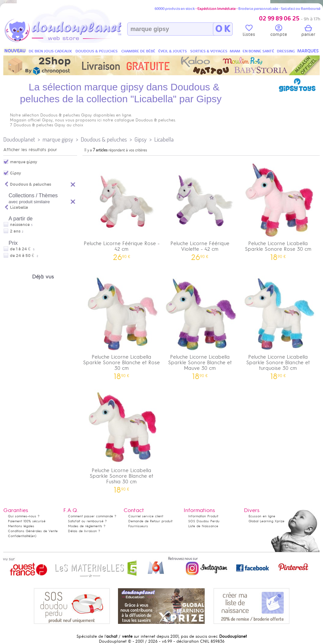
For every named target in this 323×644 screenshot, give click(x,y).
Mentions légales (21, 526)
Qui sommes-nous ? (24, 516)
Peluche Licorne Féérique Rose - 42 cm (122, 209)
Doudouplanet (19, 139)
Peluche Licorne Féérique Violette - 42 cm (200, 209)
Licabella (164, 139)
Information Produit (203, 516)
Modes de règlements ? (87, 526)
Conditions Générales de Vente (33, 531)
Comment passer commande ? (92, 516)
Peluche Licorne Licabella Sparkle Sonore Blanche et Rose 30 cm (122, 325)
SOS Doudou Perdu (204, 521)
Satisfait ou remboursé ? (87, 521)
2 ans (15, 231)
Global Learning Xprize (266, 521)
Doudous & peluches (104, 139)
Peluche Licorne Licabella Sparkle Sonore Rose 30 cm (278, 209)
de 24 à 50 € (24, 256)
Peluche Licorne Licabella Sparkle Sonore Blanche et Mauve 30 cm (200, 325)
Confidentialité (19, 536)
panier (308, 32)
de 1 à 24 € (22, 249)
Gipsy (141, 139)
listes (249, 32)
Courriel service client (146, 516)
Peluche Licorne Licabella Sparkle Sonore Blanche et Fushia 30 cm (122, 439)
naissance (20, 225)
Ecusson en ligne (262, 516)
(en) (33, 536)
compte (279, 32)
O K (223, 29)
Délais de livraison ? (84, 531)
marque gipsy (58, 139)
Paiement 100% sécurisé (27, 521)
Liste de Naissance (203, 526)
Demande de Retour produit (150, 521)
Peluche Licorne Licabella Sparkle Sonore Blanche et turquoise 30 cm (278, 325)
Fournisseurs (138, 526)
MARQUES (308, 51)
